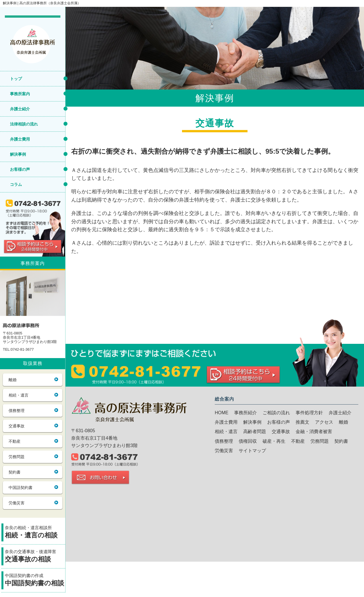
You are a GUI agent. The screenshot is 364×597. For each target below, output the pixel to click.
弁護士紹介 (20, 109)
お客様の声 (20, 169)
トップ (16, 79)
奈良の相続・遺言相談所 (35, 533)
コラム (16, 184)
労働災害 (17, 503)
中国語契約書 (21, 488)
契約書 (15, 472)
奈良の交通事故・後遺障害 (35, 557)
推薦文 (302, 422)
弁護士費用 (20, 139)
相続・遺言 (19, 395)
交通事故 (17, 426)
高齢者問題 (255, 431)
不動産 (15, 441)
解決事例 (18, 154)
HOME (222, 413)
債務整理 (17, 411)
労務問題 (17, 457)
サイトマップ (252, 451)
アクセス (324, 422)
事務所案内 (20, 94)
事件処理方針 (309, 413)
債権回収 (248, 441)
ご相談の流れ (276, 413)
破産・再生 (274, 441)
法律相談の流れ (24, 124)
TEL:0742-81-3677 (18, 350)
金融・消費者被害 (314, 431)
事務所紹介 (246, 413)
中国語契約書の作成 (35, 581)
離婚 (13, 380)
